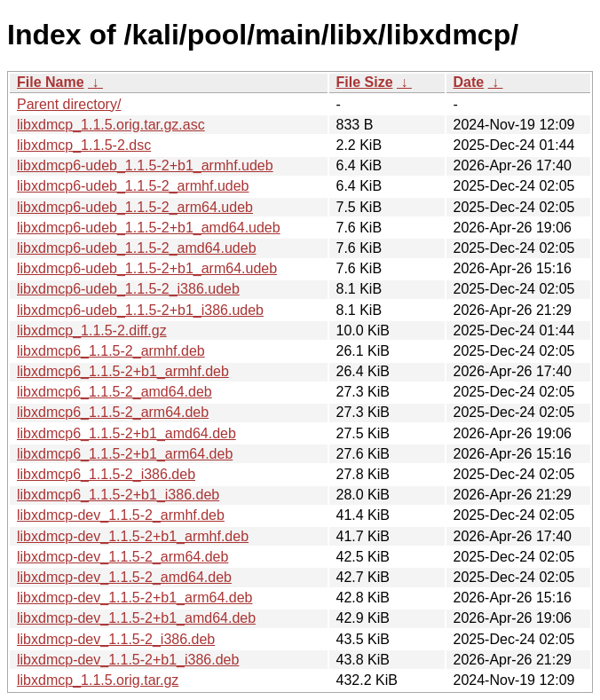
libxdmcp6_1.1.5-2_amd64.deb (114, 392)
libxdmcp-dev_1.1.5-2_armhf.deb (121, 515)
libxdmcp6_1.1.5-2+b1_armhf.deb (123, 371)
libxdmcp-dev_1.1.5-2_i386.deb (116, 639)
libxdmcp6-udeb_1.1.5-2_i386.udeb (128, 289)
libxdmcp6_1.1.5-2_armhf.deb (111, 351)
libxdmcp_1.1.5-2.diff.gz (92, 330)
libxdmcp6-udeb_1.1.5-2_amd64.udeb (137, 248)
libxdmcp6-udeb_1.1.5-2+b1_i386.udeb (140, 310)
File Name (51, 82)
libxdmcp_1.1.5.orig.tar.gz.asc (111, 125)
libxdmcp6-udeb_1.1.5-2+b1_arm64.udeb (147, 268)
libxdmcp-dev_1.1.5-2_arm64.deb (122, 557)
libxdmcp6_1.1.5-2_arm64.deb (113, 412)
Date (469, 82)
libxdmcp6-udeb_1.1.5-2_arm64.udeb (135, 207)
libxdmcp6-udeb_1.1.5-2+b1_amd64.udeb (149, 228)
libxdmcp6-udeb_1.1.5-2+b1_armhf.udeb (145, 165)
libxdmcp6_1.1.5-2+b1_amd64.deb (126, 433)
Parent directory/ (69, 104)
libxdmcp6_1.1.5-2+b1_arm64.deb (125, 454)
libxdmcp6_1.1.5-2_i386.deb (106, 474)
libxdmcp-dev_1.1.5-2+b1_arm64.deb (135, 598)
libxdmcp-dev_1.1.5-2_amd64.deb (124, 577)
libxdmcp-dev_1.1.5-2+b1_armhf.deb (133, 536)
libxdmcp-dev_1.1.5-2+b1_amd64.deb (136, 618)
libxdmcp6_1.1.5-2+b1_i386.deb (118, 495)
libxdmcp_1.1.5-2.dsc (84, 145)
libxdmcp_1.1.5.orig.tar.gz (98, 680)
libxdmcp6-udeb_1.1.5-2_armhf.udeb (133, 186)
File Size (365, 82)
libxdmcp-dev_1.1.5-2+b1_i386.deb (128, 660)
